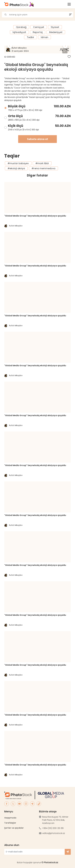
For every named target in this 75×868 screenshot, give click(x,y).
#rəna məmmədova (43, 168)
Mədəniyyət (56, 32)
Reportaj (38, 32)
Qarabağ (21, 27)
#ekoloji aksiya (16, 168)
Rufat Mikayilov (28, 50)
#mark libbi (42, 163)
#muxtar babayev (18, 163)
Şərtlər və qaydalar (14, 828)
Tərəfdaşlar (10, 823)
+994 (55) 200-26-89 (53, 828)
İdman (45, 37)
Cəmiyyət (39, 27)
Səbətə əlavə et (38, 139)
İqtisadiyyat (19, 32)
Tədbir (30, 37)
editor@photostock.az (54, 833)
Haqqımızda (10, 818)
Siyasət (55, 27)
